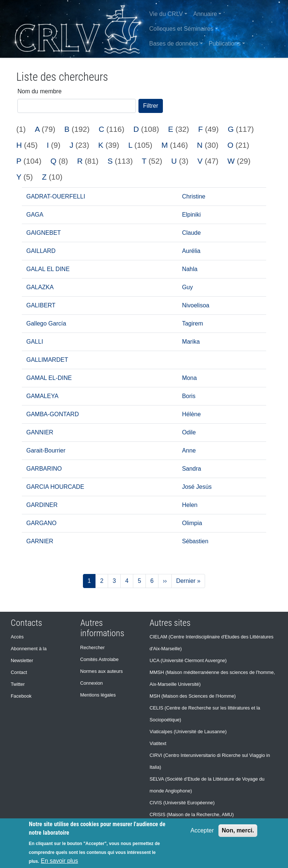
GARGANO (41, 523)
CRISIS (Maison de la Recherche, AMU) (192, 814)
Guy (187, 287)
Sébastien (195, 541)
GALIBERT (41, 305)
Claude (192, 233)
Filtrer (151, 106)
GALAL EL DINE (48, 269)
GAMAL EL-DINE (49, 378)
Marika (191, 342)
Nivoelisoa (196, 305)
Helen (190, 505)
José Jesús (197, 487)
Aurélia (191, 251)
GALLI (35, 342)
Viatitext (158, 743)
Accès (17, 637)
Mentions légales (98, 695)
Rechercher (93, 647)
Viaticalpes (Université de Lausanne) (188, 732)
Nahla (190, 269)
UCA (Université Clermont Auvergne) (188, 660)
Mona (190, 378)
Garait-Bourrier (46, 450)
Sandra (192, 469)
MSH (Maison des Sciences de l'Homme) (193, 696)
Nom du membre (39, 91)
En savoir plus (59, 861)
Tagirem (193, 323)
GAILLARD (41, 251)
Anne (189, 450)
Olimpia (192, 523)
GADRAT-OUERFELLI (56, 196)
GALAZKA (40, 287)
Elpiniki (192, 215)
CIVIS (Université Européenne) (182, 803)
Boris (189, 396)
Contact (19, 672)
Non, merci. (238, 830)
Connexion (92, 683)
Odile (189, 432)
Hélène (192, 414)
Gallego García (46, 323)
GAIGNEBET (43, 233)
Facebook (21, 696)
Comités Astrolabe (100, 659)
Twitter (18, 684)
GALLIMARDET (47, 360)
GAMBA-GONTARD (53, 414)
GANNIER (40, 432)
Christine (194, 196)
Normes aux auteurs (102, 671)
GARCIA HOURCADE (55, 487)
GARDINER (42, 505)
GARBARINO (44, 469)
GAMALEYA (42, 396)
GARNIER (40, 541)
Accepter (202, 830)
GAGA (35, 215)
